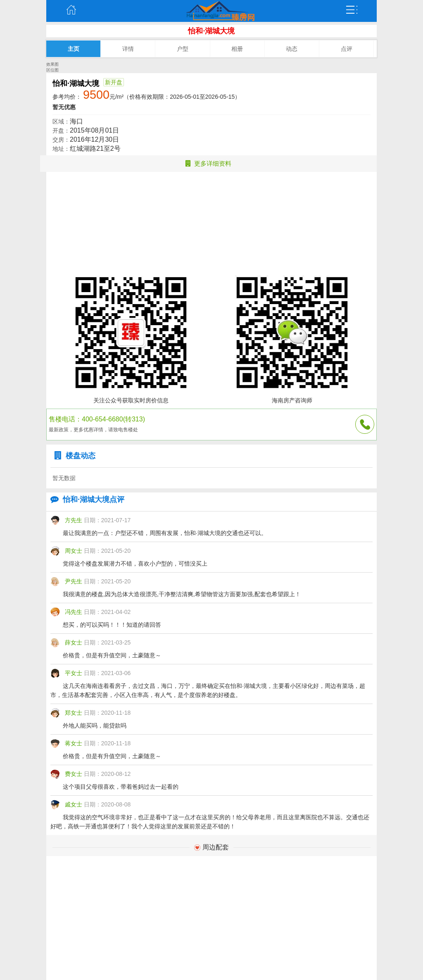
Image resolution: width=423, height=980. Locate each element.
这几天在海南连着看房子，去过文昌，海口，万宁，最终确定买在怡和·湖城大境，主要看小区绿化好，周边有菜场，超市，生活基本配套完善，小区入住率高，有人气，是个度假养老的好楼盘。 (208, 690)
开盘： (61, 131)
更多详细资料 (208, 163)
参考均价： (67, 97)
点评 (347, 49)
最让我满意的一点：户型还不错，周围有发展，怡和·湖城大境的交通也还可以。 (165, 533)
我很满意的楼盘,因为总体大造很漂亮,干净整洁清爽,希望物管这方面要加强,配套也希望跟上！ (182, 594)
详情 (128, 49)
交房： (61, 140)
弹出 (352, 10)
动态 (292, 49)
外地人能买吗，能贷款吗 (95, 725)
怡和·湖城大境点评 (85, 500)
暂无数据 (64, 478)
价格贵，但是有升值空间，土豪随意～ (112, 655)
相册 (237, 49)
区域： (61, 121)
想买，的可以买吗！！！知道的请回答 (112, 625)
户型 (183, 49)
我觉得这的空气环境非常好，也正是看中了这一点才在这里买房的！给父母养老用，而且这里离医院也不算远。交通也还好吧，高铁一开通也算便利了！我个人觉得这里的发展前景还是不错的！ (210, 822)
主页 (71, 10)
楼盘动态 (73, 456)
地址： (61, 149)
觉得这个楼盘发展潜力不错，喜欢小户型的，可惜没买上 (135, 564)
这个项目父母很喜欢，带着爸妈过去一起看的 (121, 787)
